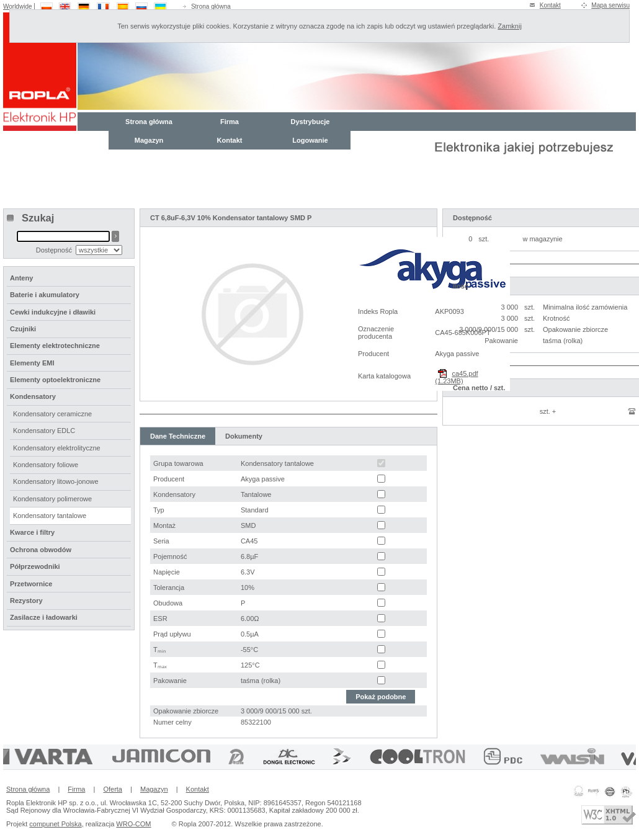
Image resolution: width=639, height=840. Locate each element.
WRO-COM (133, 824)
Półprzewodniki (35, 566)
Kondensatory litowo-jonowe (56, 481)
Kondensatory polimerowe (52, 499)
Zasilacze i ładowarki (44, 617)
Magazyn (149, 140)
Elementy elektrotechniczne (55, 346)
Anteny (21, 278)
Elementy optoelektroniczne (55, 380)
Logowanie (310, 140)
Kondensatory (33, 396)
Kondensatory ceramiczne (52, 414)
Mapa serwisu (610, 5)
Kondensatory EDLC (44, 431)
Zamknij (510, 26)
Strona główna (211, 7)
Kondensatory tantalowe (50, 516)
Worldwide (18, 7)
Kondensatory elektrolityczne (57, 448)
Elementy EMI (32, 363)
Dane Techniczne (178, 436)
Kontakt (550, 5)
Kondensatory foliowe (46, 465)
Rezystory (26, 601)
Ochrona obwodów (41, 550)
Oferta (113, 789)
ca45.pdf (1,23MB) (456, 377)
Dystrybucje (311, 122)
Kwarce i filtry (32, 532)
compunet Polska (55, 824)
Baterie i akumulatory (45, 295)
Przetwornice (31, 584)
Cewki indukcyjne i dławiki (53, 312)
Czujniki (23, 329)
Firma (230, 122)
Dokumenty (244, 436)
